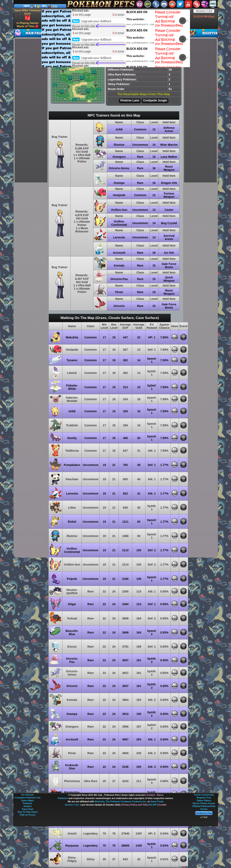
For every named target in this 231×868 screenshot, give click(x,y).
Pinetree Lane (130, 100)
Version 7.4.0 (204, 11)
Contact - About (155, 795)
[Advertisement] (91, 38)
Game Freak (157, 801)
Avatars (28, 806)
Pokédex (27, 803)
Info (55, 6)
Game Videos (204, 800)
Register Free (204, 798)
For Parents (27, 795)
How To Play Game (28, 812)
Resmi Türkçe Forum (204, 803)
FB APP (153, 805)
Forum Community (204, 795)
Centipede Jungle (155, 100)
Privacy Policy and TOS (135, 805)
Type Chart (28, 809)
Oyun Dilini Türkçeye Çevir (27, 14)
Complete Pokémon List (27, 798)
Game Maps (28, 800)
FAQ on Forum (28, 815)
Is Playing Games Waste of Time (28, 25)
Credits (163, 805)
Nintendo (100, 801)
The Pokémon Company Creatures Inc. (126, 801)
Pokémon (63, 798)
